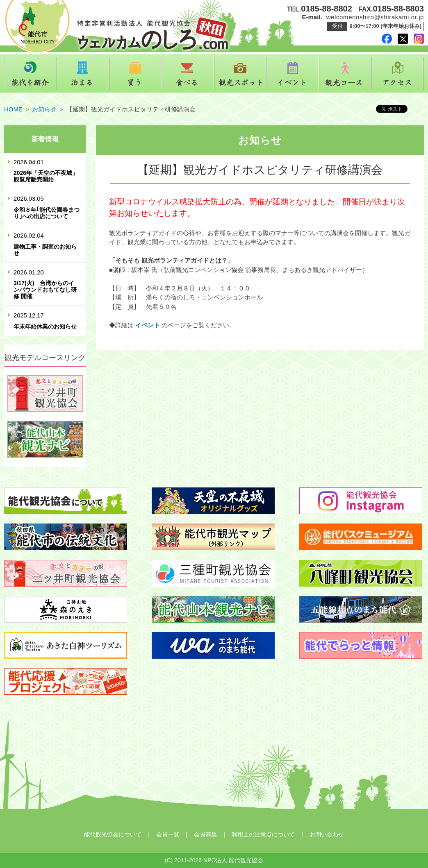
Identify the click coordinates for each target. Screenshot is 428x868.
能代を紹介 (30, 74)
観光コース (345, 74)
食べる (188, 74)
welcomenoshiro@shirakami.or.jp (375, 17)
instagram (419, 39)
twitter (403, 39)
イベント (293, 74)
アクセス (398, 74)
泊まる (83, 74)
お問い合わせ (327, 834)
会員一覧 (168, 834)
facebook (387, 39)
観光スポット (240, 74)
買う (135, 74)
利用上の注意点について (263, 834)
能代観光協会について (113, 834)
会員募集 (205, 834)
